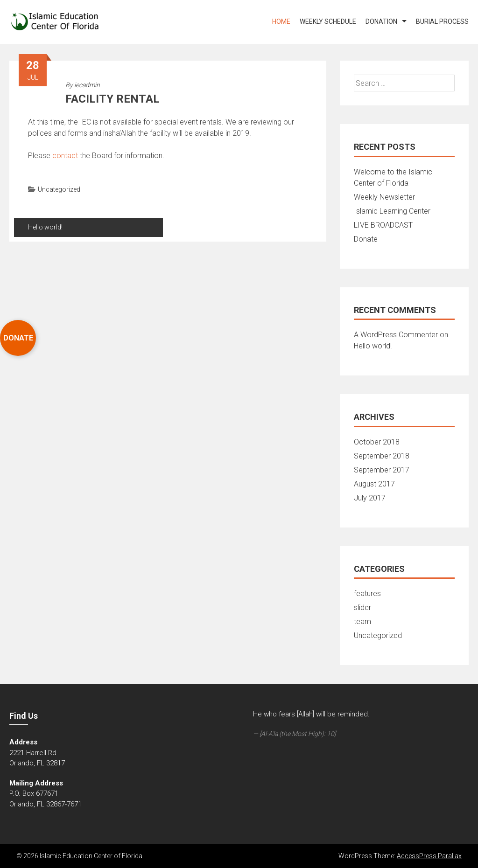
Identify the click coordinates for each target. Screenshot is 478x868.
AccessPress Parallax (429, 856)
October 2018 (377, 442)
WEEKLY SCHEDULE (328, 21)
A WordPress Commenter (396, 335)
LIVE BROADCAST (383, 225)
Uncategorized (59, 189)
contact (65, 156)
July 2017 (370, 498)
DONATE (18, 338)
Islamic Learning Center (392, 211)
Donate (366, 239)
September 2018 (382, 456)
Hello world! (45, 227)
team (362, 621)
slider (362, 608)
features (367, 594)
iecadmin (87, 85)
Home (281, 21)
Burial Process (442, 21)
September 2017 (382, 470)
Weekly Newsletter (384, 197)
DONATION (381, 21)
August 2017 (374, 484)
